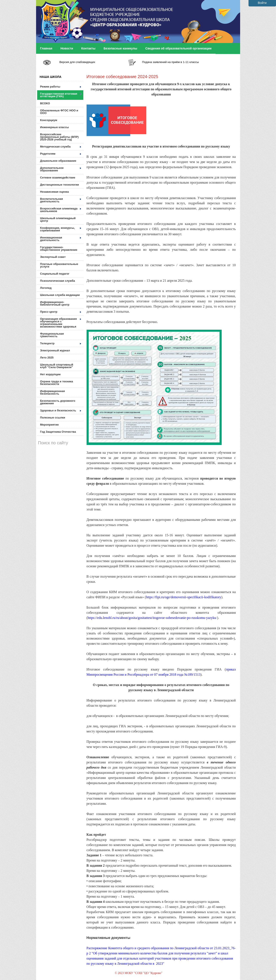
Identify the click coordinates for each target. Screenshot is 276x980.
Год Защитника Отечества (58, 432)
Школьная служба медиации (60, 295)
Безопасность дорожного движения (58, 402)
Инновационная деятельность (61, 239)
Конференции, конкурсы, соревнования (61, 229)
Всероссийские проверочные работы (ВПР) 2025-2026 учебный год (59, 137)
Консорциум (49, 120)
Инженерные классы (55, 127)
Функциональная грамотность (52, 335)
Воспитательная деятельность (61, 200)
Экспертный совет (53, 257)
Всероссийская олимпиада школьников (61, 210)
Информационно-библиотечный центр (55, 303)
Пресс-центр (61, 312)
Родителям (61, 154)
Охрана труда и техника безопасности (57, 383)
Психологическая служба (58, 281)
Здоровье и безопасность (61, 410)
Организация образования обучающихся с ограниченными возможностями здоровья (61, 323)
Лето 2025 (47, 358)
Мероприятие (50, 425)
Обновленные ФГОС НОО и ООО (59, 112)
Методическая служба (61, 147)
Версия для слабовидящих (77, 62)
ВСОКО (45, 103)
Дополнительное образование (61, 169)
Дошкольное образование (58, 161)
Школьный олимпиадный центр (58, 219)
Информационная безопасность (53, 392)
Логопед (46, 288)
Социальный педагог (55, 274)
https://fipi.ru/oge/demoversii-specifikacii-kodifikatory (184, 597)
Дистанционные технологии (60, 185)
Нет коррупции (50, 374)
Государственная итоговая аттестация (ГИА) (61, 95)
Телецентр (61, 343)
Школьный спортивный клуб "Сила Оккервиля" (57, 366)
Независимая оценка (55, 192)
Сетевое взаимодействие (58, 178)
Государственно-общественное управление (59, 248)
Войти (262, 3)
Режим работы (61, 87)
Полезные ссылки (53, 418)
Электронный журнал (55, 350)
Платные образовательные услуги (59, 265)
